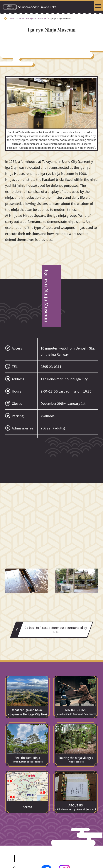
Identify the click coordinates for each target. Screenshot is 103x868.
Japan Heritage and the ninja (32, 18)
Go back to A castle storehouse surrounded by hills (56, 630)
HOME (12, 18)
